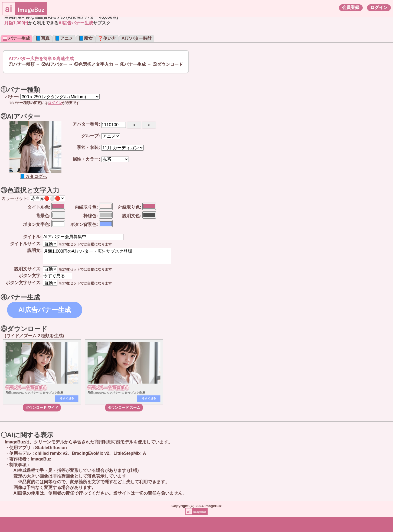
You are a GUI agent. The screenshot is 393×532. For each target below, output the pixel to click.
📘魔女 (86, 38)
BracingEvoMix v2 (91, 453)
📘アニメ (64, 38)
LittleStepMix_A (130, 453)
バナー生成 (17, 38)
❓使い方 (107, 38)
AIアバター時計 (137, 38)
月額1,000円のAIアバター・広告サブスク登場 (107, 256)
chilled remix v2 (51, 453)
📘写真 (42, 38)
